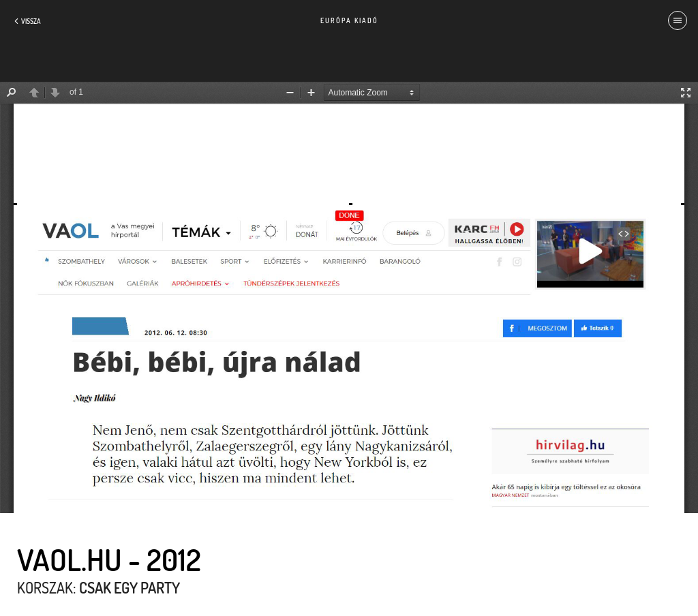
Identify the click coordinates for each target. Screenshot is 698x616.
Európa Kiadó (349, 20)
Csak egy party (130, 587)
